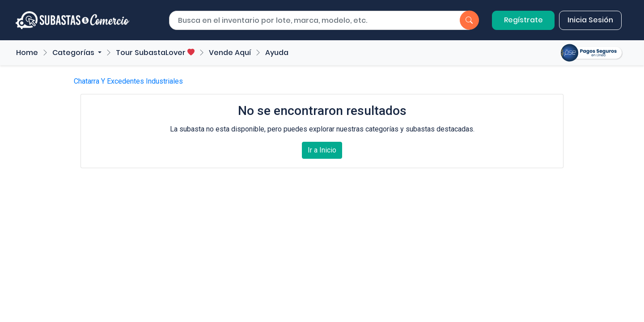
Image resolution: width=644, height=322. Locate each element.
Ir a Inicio (322, 150)
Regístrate (523, 20)
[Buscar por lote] (307, 21)
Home (27, 53)
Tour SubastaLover (155, 53)
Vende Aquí (230, 53)
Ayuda (277, 53)
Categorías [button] (74, 53)
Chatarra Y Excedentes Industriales (128, 81)
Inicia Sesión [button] (590, 20)
